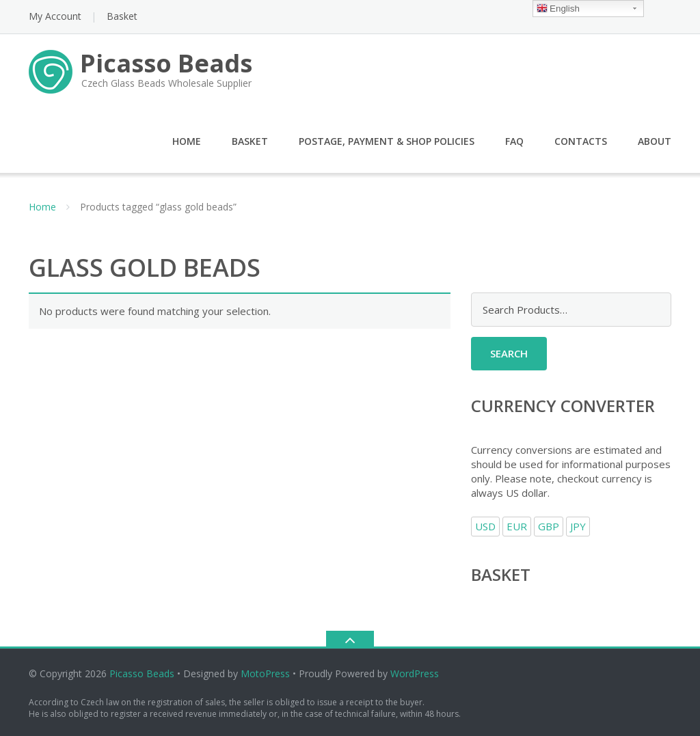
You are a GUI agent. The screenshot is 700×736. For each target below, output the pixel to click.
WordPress (415, 673)
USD (485, 526)
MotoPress (265, 673)
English (558, 9)
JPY (578, 526)
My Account (55, 16)
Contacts (581, 141)
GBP (549, 526)
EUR (517, 526)
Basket (122, 16)
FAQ (514, 141)
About (655, 141)
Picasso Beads (142, 673)
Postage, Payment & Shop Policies (387, 141)
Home (187, 141)
